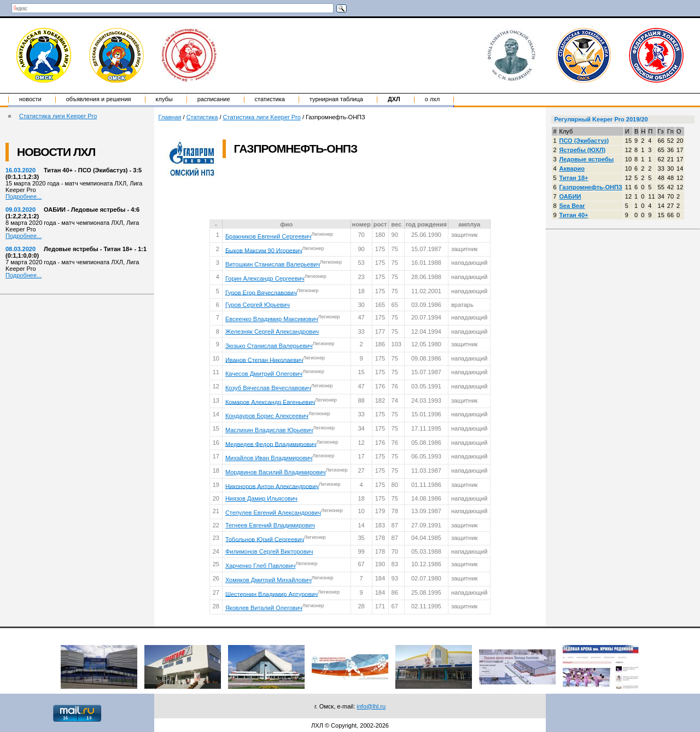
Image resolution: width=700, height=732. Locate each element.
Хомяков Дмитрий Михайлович (269, 580)
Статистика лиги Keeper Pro (58, 116)
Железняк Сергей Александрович (272, 332)
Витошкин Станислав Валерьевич (273, 264)
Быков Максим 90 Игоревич (264, 250)
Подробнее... (24, 196)
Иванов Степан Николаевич (264, 359)
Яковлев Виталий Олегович (264, 608)
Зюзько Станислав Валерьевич (269, 346)
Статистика (270, 99)
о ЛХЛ (433, 99)
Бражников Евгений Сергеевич (268, 236)
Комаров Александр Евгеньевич (270, 402)
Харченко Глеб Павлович (260, 566)
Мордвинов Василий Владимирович (276, 472)
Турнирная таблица (336, 99)
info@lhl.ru (371, 706)
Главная (170, 117)
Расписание (214, 99)
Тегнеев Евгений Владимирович (270, 525)
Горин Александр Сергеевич (265, 278)
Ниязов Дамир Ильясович (261, 498)
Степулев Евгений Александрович (273, 513)
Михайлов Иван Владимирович (269, 458)
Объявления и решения (99, 99)
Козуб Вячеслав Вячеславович (268, 388)
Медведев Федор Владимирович (271, 444)
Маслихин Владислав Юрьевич (269, 430)
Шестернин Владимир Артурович (272, 594)
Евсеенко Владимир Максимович (272, 319)
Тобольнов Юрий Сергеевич (265, 539)
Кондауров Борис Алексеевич (267, 416)
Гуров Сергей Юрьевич (258, 305)
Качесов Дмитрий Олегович (264, 374)
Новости (30, 99)
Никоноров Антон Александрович (272, 486)
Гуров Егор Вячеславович (261, 292)
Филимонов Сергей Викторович (269, 551)
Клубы (164, 99)
